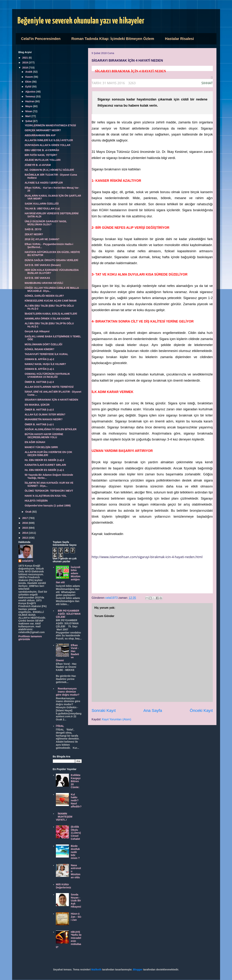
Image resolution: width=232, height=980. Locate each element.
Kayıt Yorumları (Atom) (117, 719)
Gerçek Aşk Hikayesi (37, 331)
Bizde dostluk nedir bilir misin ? (75, 852)
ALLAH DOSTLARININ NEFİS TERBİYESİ (49, 387)
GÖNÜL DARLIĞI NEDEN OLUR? (44, 296)
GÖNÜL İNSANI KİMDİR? (39, 349)
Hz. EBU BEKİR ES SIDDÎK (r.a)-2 (44, 460)
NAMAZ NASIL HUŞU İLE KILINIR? (45, 364)
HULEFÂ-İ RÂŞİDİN (36, 501)
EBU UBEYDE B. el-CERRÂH (42, 150)
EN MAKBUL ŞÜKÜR (37, 405)
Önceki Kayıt (201, 711)
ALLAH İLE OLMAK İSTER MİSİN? (45, 414)
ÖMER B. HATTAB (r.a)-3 (39, 382)
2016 (25, 523)
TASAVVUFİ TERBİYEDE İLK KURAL (46, 354)
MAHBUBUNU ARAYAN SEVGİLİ (44, 283)
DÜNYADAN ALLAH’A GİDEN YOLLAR (47, 145)
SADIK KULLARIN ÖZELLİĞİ (41, 204)
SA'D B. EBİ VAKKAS (37, 278)
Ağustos (31, 92)
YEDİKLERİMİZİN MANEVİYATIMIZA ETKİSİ (50, 125)
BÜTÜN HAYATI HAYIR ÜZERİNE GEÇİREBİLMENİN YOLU (44, 436)
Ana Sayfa (153, 711)
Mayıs (29, 106)
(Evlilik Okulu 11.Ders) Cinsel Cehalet (76, 833)
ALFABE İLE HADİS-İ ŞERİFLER (44, 183)
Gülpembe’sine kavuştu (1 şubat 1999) (48, 506)
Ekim (29, 82)
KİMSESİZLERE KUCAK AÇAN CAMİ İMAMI (50, 301)
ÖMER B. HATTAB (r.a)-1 (39, 424)
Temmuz (31, 96)
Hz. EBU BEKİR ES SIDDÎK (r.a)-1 (44, 470)
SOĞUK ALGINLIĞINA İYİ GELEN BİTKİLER (51, 429)
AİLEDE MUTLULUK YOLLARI (42, 160)
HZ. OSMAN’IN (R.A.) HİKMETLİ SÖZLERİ (49, 170)
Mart (28, 116)
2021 (25, 58)
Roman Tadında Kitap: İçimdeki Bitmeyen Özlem (113, 39)
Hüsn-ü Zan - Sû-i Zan (76, 917)
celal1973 (28, 561)
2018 (25, 68)
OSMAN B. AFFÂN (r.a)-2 (39, 359)
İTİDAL (60, 726)
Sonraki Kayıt (104, 711)
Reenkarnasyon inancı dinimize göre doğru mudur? (68, 692)
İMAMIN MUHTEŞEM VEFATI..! (64, 817)
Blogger (138, 970)
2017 (25, 518)
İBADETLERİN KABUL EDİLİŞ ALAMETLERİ (51, 314)
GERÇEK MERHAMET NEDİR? (43, 130)
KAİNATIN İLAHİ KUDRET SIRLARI (45, 465)
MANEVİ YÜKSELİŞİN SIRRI (41, 447)
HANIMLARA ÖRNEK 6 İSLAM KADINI (47, 319)
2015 (25, 528)
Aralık (29, 72)
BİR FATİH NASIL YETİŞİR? (41, 155)
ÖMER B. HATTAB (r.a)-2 (39, 410)
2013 (25, 538)
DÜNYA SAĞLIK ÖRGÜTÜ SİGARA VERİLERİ (51, 260)
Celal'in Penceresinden (41, 39)
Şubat (29, 121)
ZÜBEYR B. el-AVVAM (38, 165)
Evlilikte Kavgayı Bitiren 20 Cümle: (76, 781)
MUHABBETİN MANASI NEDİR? (43, 419)
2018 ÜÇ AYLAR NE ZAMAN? (42, 239)
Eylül (29, 87)
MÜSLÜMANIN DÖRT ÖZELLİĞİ (43, 344)
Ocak (29, 512)
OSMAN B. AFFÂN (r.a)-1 (39, 369)
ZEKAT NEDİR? (34, 234)
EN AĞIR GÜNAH (35, 442)
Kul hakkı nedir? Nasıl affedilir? (76, 800)
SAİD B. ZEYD (33, 229)
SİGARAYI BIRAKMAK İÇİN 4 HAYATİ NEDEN (51, 400)
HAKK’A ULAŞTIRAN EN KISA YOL (45, 496)
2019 (25, 63)
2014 (25, 533)
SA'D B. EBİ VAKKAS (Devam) (43, 265)
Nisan (29, 111)
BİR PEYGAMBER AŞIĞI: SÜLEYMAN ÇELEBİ (68, 614)
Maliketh (96, 970)
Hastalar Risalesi (179, 39)
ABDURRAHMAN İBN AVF (40, 135)
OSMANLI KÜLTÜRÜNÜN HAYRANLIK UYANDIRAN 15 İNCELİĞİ (47, 375)
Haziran (30, 101)
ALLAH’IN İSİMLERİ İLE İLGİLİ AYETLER (49, 140)
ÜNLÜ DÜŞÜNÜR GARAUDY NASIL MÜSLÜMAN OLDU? (46, 223)
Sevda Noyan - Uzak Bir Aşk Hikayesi (76, 901)
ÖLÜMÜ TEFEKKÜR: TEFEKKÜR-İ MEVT (49, 491)
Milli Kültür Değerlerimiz (63, 886)
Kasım (29, 77)
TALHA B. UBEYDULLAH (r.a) (42, 209)
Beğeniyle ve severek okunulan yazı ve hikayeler (81, 21)
